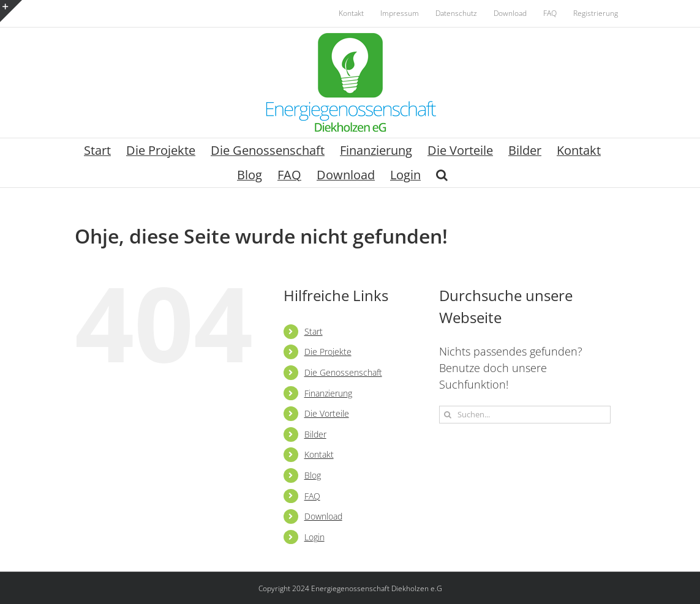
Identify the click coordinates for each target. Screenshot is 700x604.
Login (314, 537)
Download (323, 516)
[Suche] (448, 415)
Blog (313, 475)
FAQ (312, 496)
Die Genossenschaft (343, 372)
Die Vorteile (327, 413)
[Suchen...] (525, 415)
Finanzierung (328, 393)
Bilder (315, 434)
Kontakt (319, 454)
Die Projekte (328, 352)
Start (314, 331)
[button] (442, 175)
